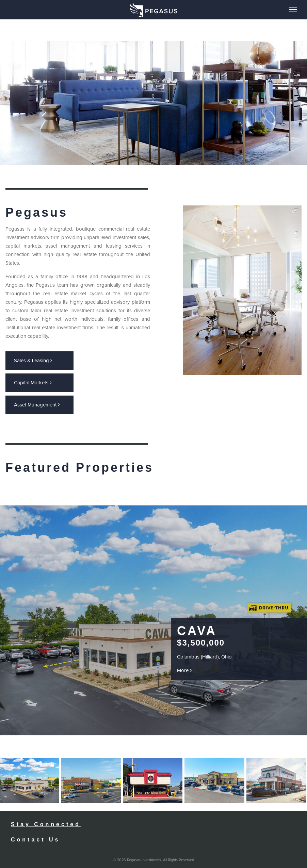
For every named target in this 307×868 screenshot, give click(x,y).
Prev (134, 716)
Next (142, 716)
